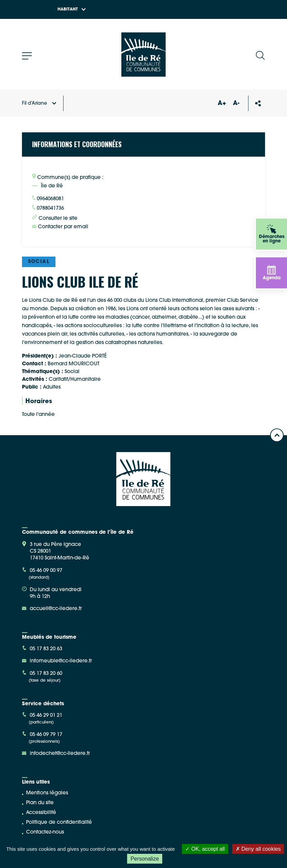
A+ (222, 103)
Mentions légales (47, 793)
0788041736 (48, 208)
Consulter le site (55, 218)
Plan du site (40, 803)
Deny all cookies (258, 849)
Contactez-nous (45, 832)
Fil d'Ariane (39, 103)
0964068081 (48, 199)
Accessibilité (41, 813)
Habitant (72, 9)
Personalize (145, 859)
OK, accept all (205, 849)
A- (236, 103)
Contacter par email (60, 227)
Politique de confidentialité (59, 823)
